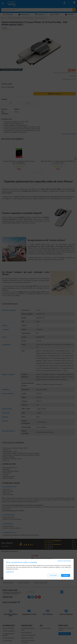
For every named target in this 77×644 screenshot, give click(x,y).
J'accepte (66, 575)
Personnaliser (53, 575)
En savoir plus (10, 572)
